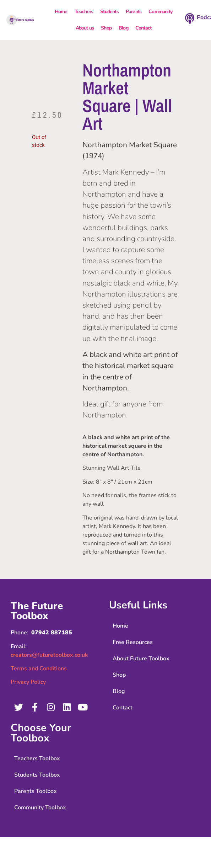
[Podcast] (190, 18)
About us (85, 28)
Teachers (84, 12)
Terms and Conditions (39, 669)
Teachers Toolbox (37, 758)
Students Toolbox (37, 775)
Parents (134, 12)
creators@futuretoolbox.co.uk (49, 655)
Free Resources (133, 642)
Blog (123, 28)
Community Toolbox (40, 808)
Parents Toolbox (36, 791)
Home (61, 12)
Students (109, 12)
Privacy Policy (28, 682)
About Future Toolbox (141, 659)
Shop (106, 28)
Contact (143, 28)
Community (160, 12)
